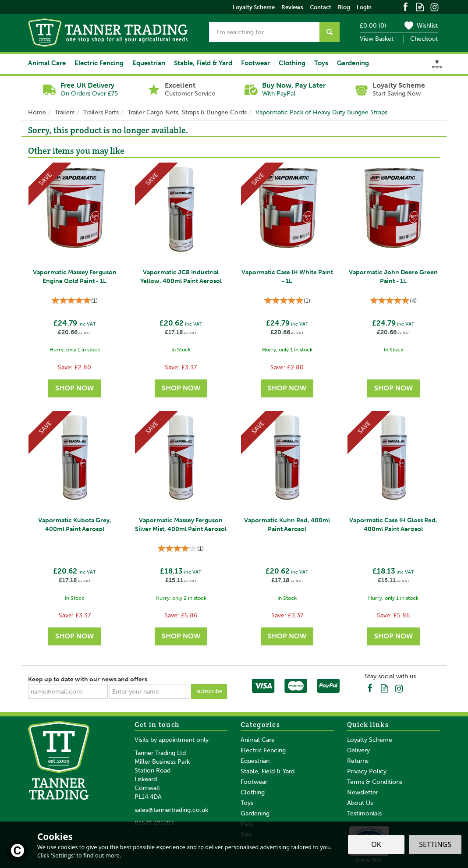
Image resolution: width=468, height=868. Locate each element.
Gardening (255, 813)
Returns (358, 761)
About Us (360, 803)
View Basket (377, 39)
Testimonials (364, 813)
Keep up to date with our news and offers (88, 679)
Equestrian (255, 761)
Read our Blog (420, 6)
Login (364, 7)
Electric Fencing (263, 750)
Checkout (424, 39)
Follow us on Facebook (406, 6)
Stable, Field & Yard (268, 771)
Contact (321, 7)
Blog (344, 7)
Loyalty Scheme (370, 740)
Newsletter (363, 792)
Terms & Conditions (375, 782)
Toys (247, 803)
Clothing (253, 792)
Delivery (358, 750)
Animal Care (258, 740)
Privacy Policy (367, 771)
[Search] (264, 32)
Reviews (292, 7)
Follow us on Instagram (434, 6)
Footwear (254, 782)
